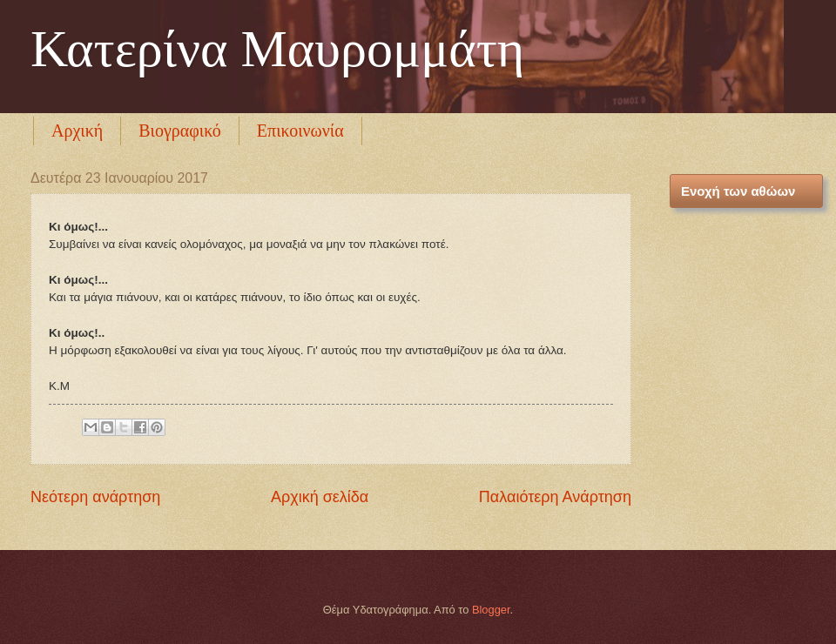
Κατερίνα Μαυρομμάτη (277, 49)
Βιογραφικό (180, 131)
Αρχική (77, 131)
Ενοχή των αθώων (738, 191)
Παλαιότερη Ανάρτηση (555, 497)
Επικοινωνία (300, 131)
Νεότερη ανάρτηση (95, 497)
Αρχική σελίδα (320, 497)
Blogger (491, 610)
